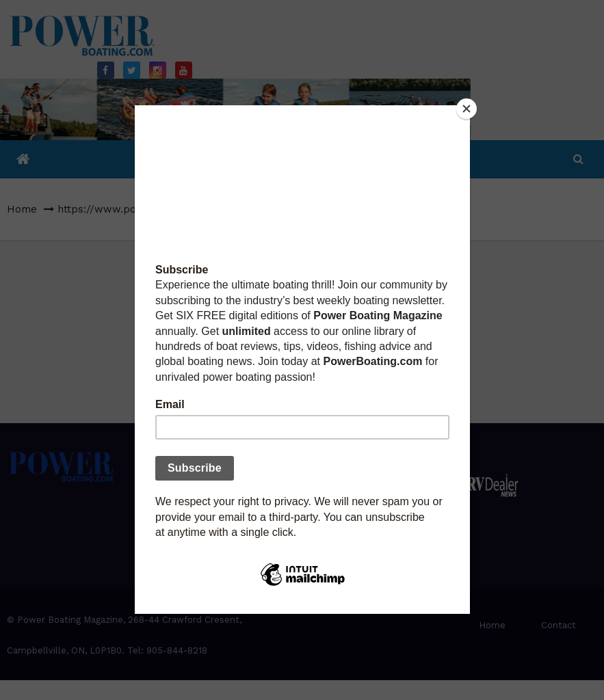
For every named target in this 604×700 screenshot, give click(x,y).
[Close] (467, 109)
